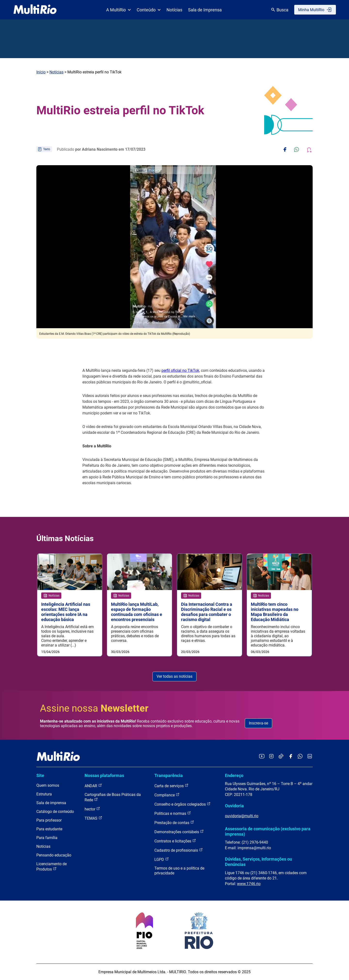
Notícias (174, 10)
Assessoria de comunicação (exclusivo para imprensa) (268, 831)
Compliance (167, 795)
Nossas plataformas (104, 775)
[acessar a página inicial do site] (35, 10)
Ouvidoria (234, 806)
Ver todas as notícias (174, 676)
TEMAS (93, 818)
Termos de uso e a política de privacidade (179, 871)
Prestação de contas (174, 822)
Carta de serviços (171, 786)
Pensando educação (54, 855)
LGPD (162, 859)
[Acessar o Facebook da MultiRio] (291, 757)
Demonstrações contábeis (179, 832)
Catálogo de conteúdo (55, 812)
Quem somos (48, 785)
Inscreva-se (258, 723)
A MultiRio (119, 10)
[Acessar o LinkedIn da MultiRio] (310, 757)
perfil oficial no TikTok (180, 370)
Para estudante (49, 829)
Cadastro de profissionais (179, 850)
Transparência (169, 775)
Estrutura (44, 794)
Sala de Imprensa (205, 10)
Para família (47, 838)
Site (40, 775)
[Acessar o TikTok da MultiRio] (281, 757)
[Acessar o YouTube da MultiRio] (262, 757)
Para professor (49, 820)
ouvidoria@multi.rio (242, 816)
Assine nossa (94, 708)
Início (41, 72)
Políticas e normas (173, 813)
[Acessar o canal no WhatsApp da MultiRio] (300, 757)
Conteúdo (149, 10)
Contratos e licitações (175, 841)
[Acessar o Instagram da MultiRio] (271, 757)
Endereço (234, 775)
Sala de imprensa (51, 803)
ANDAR (93, 786)
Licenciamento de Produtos (52, 867)
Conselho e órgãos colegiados (182, 804)
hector (92, 809)
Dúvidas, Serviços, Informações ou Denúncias (258, 862)
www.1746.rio (249, 884)
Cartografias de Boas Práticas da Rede (113, 797)
